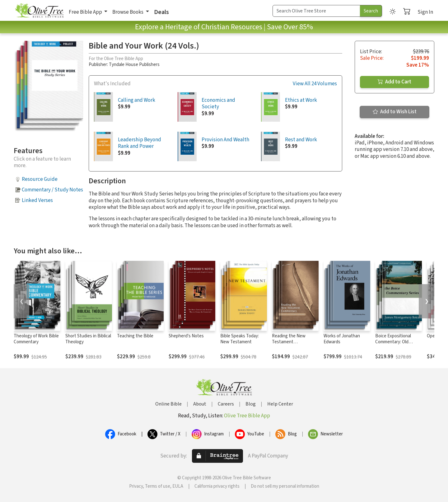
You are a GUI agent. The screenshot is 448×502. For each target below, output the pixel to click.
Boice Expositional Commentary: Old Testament (393, 342)
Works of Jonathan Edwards (342, 339)
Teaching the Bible (135, 336)
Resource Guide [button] (40, 179)
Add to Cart (394, 82)
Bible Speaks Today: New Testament (240, 339)
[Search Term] (316, 11)
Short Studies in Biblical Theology (88, 339)
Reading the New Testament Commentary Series (291, 342)
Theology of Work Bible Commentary (36, 339)
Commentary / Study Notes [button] (52, 190)
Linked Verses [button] (37, 200)
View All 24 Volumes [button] (315, 84)
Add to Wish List (395, 112)
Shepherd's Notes (186, 336)
